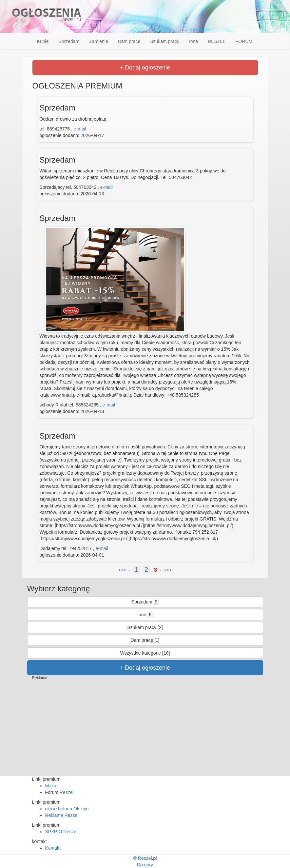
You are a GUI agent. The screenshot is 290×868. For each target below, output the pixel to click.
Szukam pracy (165, 41)
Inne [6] (145, 615)
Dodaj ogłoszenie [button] (145, 68)
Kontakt (53, 848)
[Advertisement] (145, 730)
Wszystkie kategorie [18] (145, 653)
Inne (193, 41)
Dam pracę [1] (145, 640)
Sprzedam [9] (145, 602)
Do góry (145, 865)
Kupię (43, 41)
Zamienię (99, 41)
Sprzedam (69, 41)
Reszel (67, 792)
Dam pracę (129, 41)
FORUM (244, 41)
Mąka (51, 786)
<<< (122, 570)
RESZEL (217, 41)
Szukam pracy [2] (145, 627)
